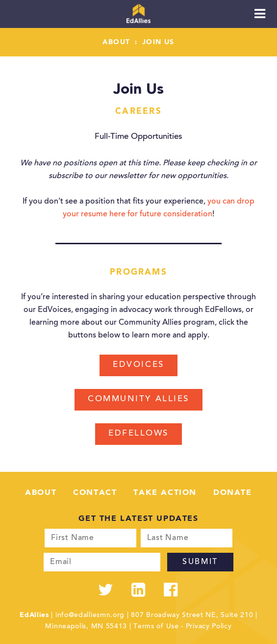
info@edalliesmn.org (90, 616)
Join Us (158, 42)
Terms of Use (156, 627)
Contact (95, 493)
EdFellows (138, 434)
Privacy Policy (209, 627)
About (116, 42)
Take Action (165, 493)
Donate (233, 493)
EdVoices (138, 365)
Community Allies (138, 399)
